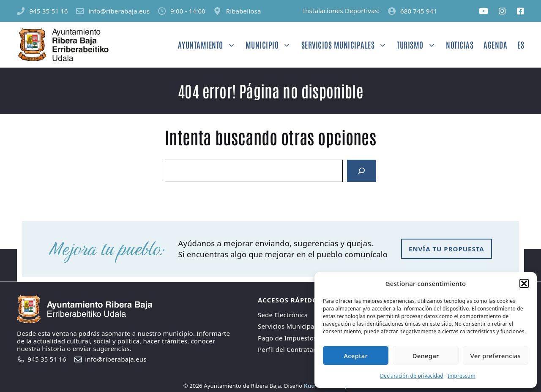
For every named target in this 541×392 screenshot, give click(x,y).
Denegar (426, 356)
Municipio (271, 45)
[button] (524, 283)
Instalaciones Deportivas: (342, 11)
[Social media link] (484, 11)
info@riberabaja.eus (119, 11)
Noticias (460, 45)
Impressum (462, 376)
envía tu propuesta (447, 249)
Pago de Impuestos (287, 338)
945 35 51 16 (48, 11)
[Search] (361, 171)
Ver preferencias (496, 356)
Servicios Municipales (347, 45)
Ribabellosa (244, 11)
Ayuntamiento (209, 45)
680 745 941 (419, 11)
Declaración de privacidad (412, 376)
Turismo (419, 45)
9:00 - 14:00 (188, 11)
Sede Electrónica (283, 315)
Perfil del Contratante (291, 349)
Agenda (495, 45)
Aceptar (356, 356)
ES (521, 45)
